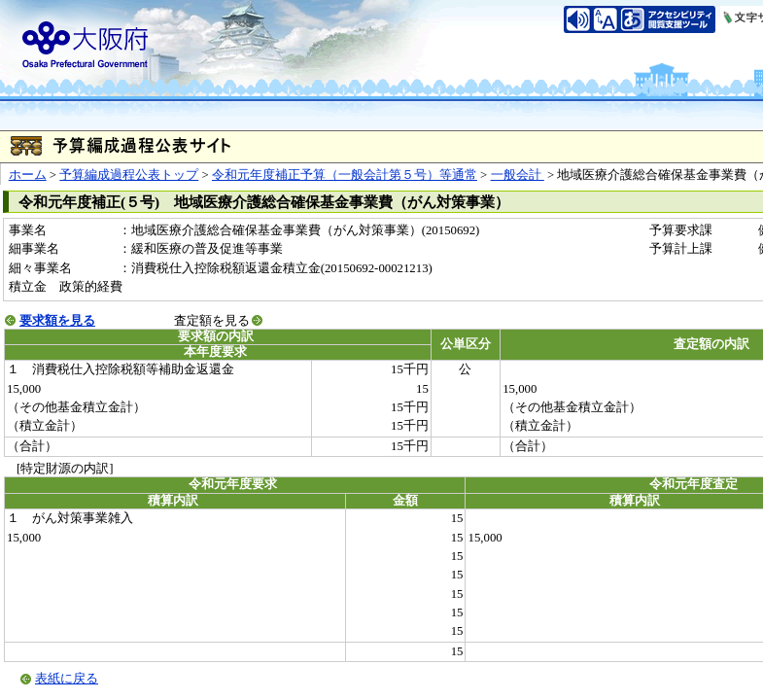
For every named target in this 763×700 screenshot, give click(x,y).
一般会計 (518, 175)
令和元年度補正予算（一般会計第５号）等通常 (345, 175)
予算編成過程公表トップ (129, 175)
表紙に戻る (67, 679)
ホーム (28, 175)
